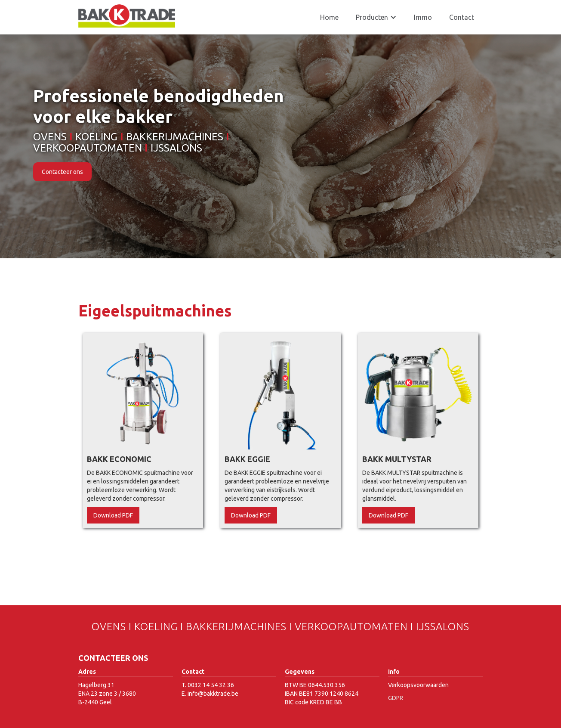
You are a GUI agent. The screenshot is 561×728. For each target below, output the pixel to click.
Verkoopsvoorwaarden (418, 685)
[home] (127, 16)
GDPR (396, 698)
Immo (423, 17)
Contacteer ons (62, 172)
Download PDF (113, 515)
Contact (462, 17)
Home (329, 17)
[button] (376, 17)
